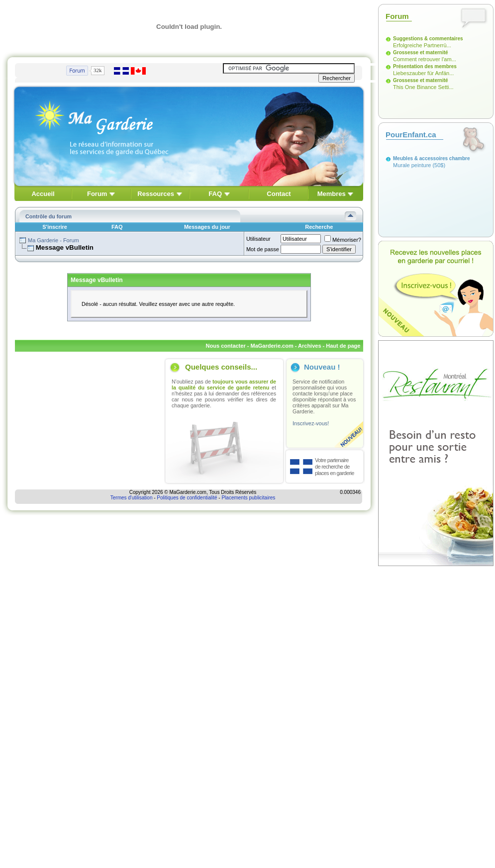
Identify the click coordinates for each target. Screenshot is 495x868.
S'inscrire (55, 227)
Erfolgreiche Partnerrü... (422, 45)
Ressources (156, 194)
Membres (332, 194)
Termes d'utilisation (132, 498)
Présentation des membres (425, 66)
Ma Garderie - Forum (53, 240)
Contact (279, 194)
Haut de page (343, 346)
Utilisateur (258, 239)
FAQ (215, 194)
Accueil (43, 194)
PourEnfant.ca (411, 135)
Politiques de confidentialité (187, 498)
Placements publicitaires (248, 498)
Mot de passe (263, 249)
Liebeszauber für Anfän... (423, 73)
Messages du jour (207, 227)
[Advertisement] (88, 421)
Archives (309, 346)
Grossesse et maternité (421, 52)
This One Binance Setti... (423, 87)
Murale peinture (412, 165)
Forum (97, 194)
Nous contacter (226, 346)
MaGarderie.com (272, 346)
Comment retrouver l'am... (425, 59)
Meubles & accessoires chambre (432, 158)
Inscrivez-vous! (311, 423)
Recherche (319, 227)
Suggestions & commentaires (428, 39)
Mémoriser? (343, 240)
